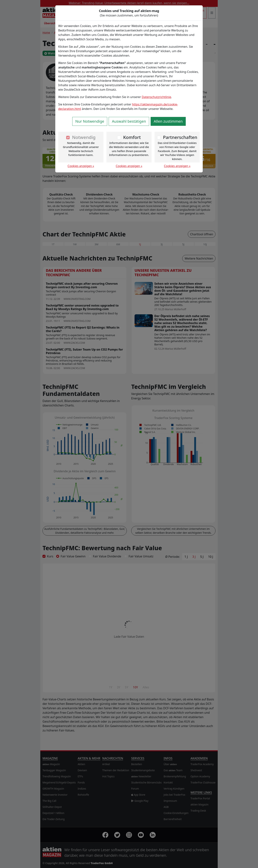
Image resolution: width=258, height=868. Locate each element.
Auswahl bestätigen (129, 121)
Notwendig (84, 137)
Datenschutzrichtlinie (156, 97)
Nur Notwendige (90, 121)
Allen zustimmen (168, 121)
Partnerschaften (180, 137)
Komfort (132, 137)
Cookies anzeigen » (81, 166)
